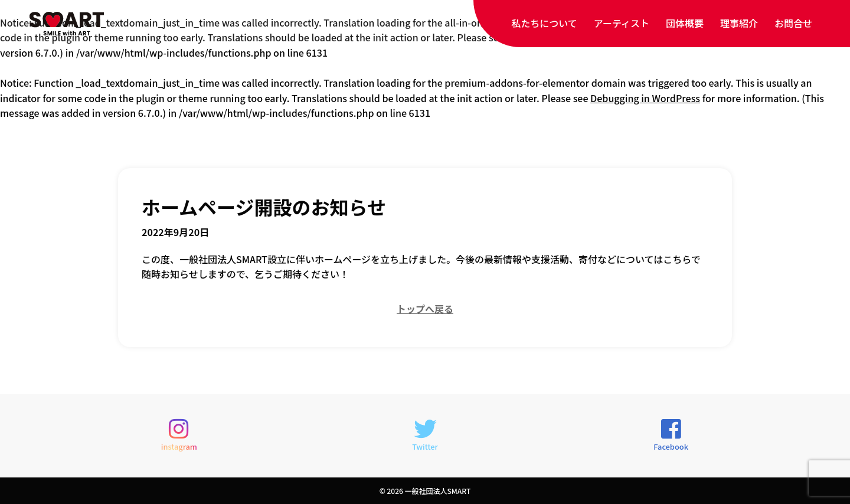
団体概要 (685, 23)
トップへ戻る (425, 309)
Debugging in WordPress (645, 98)
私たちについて (544, 23)
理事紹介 (739, 23)
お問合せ (793, 23)
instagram (179, 435)
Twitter (425, 435)
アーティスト (622, 23)
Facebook (671, 435)
